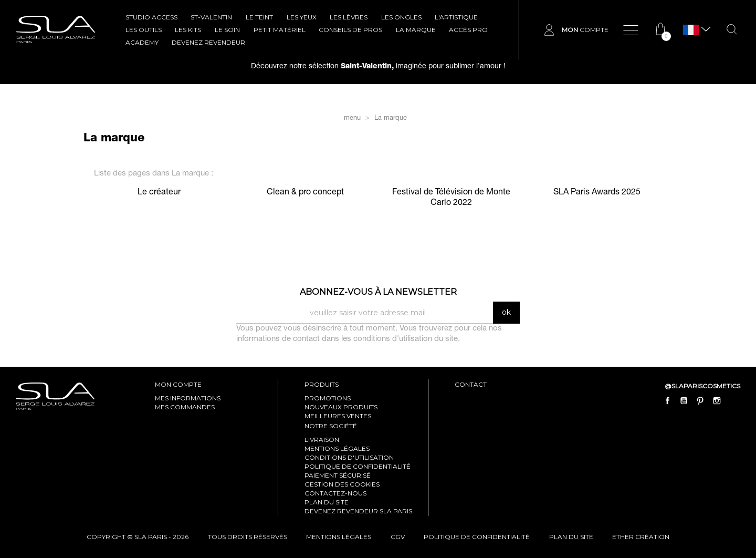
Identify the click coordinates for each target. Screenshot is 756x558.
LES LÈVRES (349, 17)
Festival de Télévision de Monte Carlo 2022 (451, 198)
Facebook (668, 401)
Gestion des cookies (342, 484)
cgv (398, 537)
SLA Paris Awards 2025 (597, 193)
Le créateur (159, 193)
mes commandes (185, 407)
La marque (416, 30)
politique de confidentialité (477, 537)
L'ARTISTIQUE (456, 17)
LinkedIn (733, 401)
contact (471, 384)
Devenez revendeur (208, 42)
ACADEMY (142, 42)
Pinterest (700, 401)
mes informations (188, 398)
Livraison (322, 440)
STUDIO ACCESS (151, 17)
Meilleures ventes (338, 416)
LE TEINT (259, 17)
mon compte (178, 384)
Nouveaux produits (341, 407)
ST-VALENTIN (211, 17)
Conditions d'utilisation (349, 457)
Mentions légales (337, 448)
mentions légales (339, 537)
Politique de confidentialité (358, 466)
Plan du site (327, 502)
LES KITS (188, 30)
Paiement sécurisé (338, 475)
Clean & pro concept (305, 193)
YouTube (684, 401)
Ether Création (641, 537)
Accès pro (468, 30)
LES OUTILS (144, 30)
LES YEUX (302, 17)
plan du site (571, 537)
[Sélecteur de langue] (691, 30)
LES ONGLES (401, 17)
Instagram (717, 401)
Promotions (328, 398)
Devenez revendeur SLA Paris (358, 511)
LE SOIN (227, 30)
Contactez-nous (335, 493)
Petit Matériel (280, 30)
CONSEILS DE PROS (350, 30)
